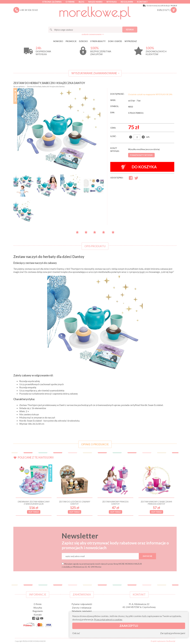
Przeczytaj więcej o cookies (108, 619)
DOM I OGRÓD (115, 41)
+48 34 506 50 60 (29, 10)
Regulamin (127, 2)
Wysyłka (112, 2)
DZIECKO (83, 41)
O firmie (70, 2)
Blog (81, 2)
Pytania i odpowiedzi (82, 604)
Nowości (58, 41)
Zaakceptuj (129, 626)
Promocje (71, 41)
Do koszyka (139, 167)
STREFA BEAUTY (98, 41)
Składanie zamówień (82, 611)
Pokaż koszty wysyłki (141, 155)
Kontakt (142, 2)
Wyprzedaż (131, 41)
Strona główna (52, 2)
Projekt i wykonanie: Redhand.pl (163, 641)
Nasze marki (95, 2)
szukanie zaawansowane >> (93, 34)
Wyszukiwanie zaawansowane (94, 73)
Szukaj (130, 29)
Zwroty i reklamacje (82, 608)
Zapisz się (147, 556)
